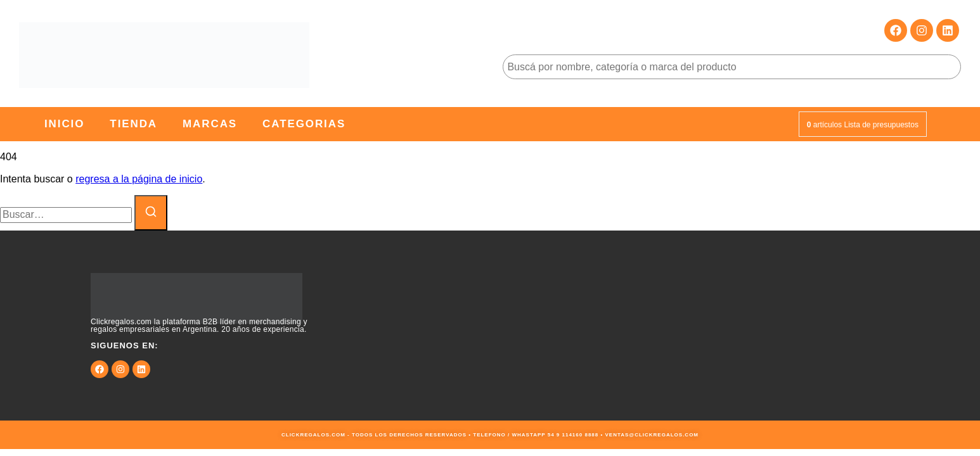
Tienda (133, 124)
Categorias (304, 124)
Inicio (64, 124)
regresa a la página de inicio (139, 179)
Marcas (210, 124)
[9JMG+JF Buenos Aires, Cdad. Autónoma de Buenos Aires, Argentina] (735, 326)
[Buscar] (151, 213)
